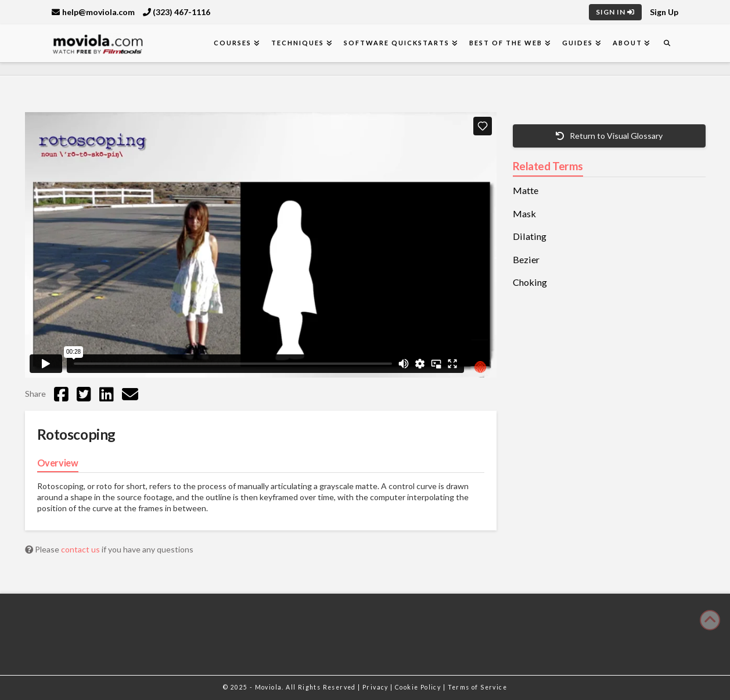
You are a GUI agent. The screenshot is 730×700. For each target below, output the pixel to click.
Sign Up (664, 12)
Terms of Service (477, 687)
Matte (526, 191)
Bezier (526, 260)
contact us (81, 549)
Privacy (376, 687)
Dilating (530, 236)
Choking (530, 282)
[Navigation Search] (667, 43)
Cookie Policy (419, 687)
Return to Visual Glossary (609, 136)
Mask (524, 214)
